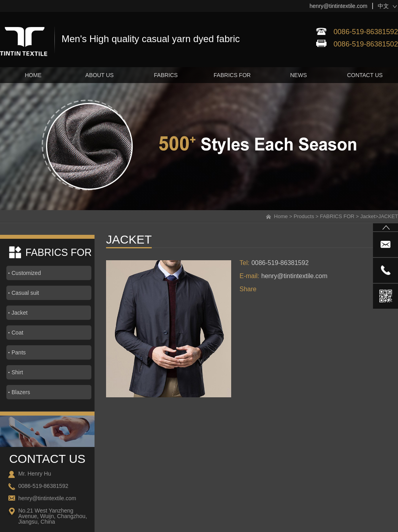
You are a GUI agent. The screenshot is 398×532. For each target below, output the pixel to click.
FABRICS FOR (337, 216)
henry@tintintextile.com (338, 6)
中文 (383, 6)
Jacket (368, 216)
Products (304, 216)
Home (281, 216)
